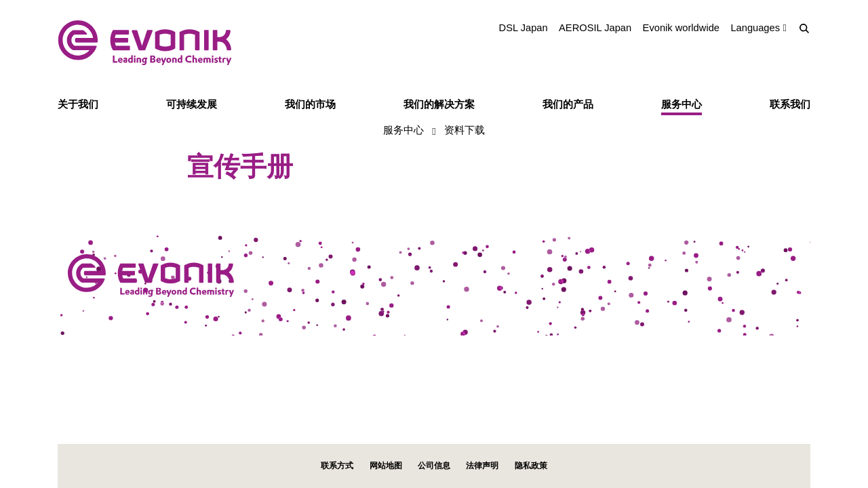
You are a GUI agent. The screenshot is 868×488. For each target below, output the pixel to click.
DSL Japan (524, 28)
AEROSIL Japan (595, 28)
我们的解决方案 (439, 104)
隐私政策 (531, 465)
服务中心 (682, 104)
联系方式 (337, 465)
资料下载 (465, 130)
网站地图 (386, 465)
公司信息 (434, 465)
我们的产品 (568, 104)
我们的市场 (310, 104)
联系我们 (790, 104)
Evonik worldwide (681, 28)
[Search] (804, 28)
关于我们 (78, 104)
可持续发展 (192, 104)
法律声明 (482, 465)
